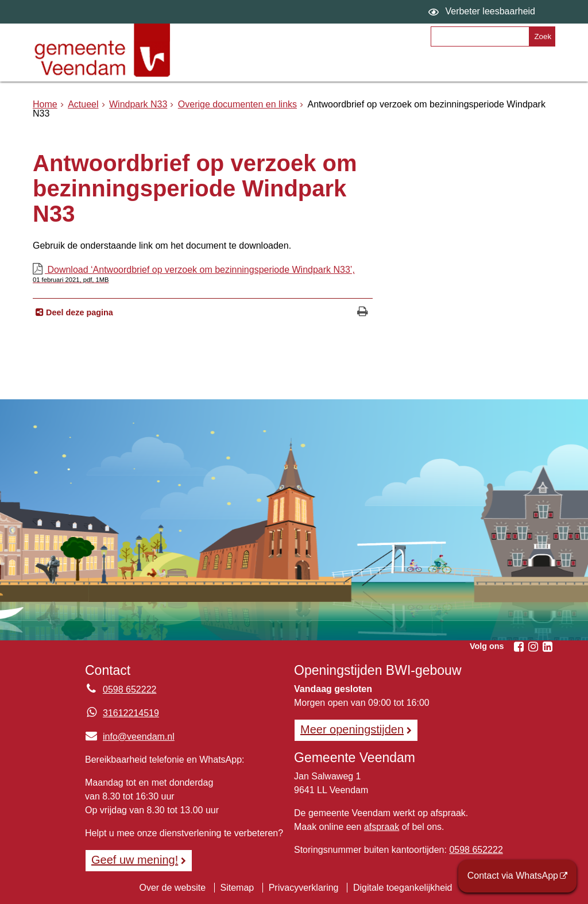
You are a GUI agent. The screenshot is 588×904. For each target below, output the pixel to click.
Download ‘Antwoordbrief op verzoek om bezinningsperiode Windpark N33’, (203, 274)
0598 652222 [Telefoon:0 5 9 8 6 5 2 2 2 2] (129, 689)
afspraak (382, 827)
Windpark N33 (138, 104)
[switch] (483, 12)
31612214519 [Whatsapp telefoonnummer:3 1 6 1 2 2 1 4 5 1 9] (131, 713)
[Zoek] (542, 36)
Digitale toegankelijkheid (403, 888)
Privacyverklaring (304, 888)
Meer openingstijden (352, 729)
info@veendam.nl (130, 737)
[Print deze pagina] (363, 313)
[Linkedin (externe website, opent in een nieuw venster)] (547, 647)
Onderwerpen (231, 67)
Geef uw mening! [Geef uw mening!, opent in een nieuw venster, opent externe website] (135, 860)
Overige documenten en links (237, 104)
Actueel (83, 104)
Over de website (172, 888)
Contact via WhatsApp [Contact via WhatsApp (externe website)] (513, 876)
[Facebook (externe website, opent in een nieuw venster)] (519, 647)
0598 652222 (476, 850)
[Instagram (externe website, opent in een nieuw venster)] (533, 647)
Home (45, 104)
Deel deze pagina (78, 312)
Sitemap (237, 888)
